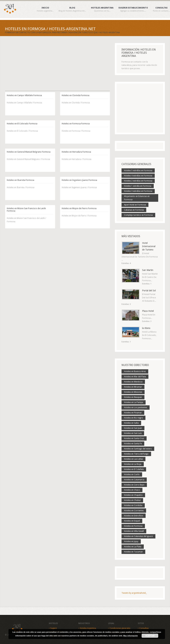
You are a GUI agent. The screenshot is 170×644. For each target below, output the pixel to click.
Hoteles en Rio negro (133, 418)
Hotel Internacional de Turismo (149, 246)
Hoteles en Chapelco (133, 495)
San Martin (148, 270)
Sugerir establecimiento (133, 9)
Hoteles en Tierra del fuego (136, 454)
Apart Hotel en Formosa (135, 205)
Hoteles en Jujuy (131, 541)
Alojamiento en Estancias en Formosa (137, 198)
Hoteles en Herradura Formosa (76, 152)
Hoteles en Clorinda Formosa (76, 95)
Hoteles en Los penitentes (136, 408)
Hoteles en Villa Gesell (134, 531)
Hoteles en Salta (131, 423)
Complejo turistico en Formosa (138, 215)
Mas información (131, 636)
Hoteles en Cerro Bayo (134, 485)
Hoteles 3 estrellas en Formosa (138, 191)
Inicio (45, 9)
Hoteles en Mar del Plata (135, 377)
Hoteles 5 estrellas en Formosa (138, 171)
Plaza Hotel (148, 311)
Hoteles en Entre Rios (134, 516)
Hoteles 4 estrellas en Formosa (138, 176)
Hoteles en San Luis (133, 433)
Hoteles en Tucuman (133, 552)
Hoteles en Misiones (133, 392)
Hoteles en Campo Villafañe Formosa (24, 95)
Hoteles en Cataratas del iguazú (138, 536)
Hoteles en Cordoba (133, 505)
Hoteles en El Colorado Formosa (22, 124)
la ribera (146, 328)
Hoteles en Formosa (133, 526)
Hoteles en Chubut (132, 500)
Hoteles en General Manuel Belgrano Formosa (29, 152)
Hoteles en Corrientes (134, 511)
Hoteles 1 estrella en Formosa (138, 186)
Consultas (161, 9)
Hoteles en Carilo (132, 474)
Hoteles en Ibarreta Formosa (21, 180)
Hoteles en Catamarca (134, 480)
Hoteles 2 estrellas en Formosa (138, 181)
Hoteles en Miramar (133, 387)
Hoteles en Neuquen (133, 397)
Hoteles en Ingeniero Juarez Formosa (79, 180)
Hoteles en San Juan (133, 428)
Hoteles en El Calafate (134, 469)
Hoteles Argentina (102, 9)
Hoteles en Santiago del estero (138, 449)
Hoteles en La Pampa (134, 402)
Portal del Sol (149, 291)
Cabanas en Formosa (134, 210)
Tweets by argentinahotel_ (134, 593)
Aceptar (150, 636)
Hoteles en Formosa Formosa (76, 124)
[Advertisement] (58, 66)
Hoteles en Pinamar (133, 413)
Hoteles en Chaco (132, 490)
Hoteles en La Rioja (133, 464)
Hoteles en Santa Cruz (134, 438)
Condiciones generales (120, 628)
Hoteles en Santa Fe (133, 444)
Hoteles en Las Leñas (133, 459)
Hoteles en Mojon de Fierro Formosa (79, 208)
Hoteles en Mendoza (133, 382)
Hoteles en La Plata (133, 547)
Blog (72, 9)
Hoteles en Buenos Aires (135, 371)
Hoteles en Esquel (132, 521)
